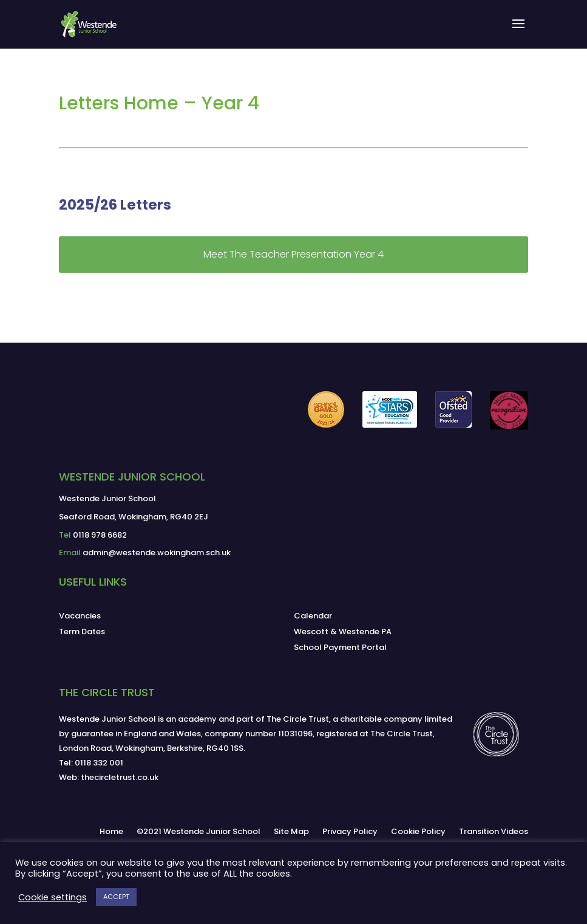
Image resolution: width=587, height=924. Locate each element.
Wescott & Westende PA (343, 631)
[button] (518, 32)
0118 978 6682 (100, 535)
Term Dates (82, 631)
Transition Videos (494, 831)
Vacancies (80, 616)
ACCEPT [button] (116, 897)
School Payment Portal (340, 647)
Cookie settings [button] (53, 897)
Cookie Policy (418, 831)
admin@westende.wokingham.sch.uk (157, 553)
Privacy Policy (350, 831)
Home (111, 831)
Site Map (291, 831)
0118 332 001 (99, 763)
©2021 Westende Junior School (198, 831)
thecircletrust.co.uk (120, 777)
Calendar (313, 616)
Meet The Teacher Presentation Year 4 (293, 254)
